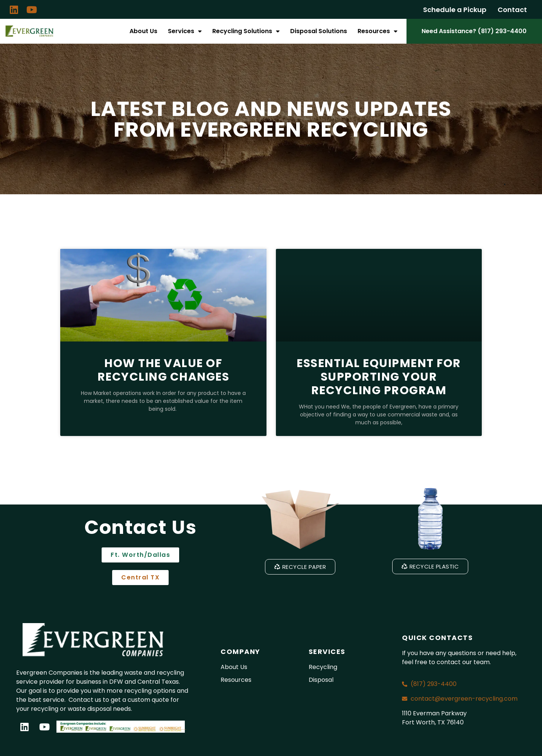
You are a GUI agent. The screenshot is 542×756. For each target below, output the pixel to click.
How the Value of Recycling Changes (164, 370)
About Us (143, 31)
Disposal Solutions (319, 31)
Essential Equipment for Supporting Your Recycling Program (379, 377)
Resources (378, 31)
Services (185, 31)
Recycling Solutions (246, 31)
